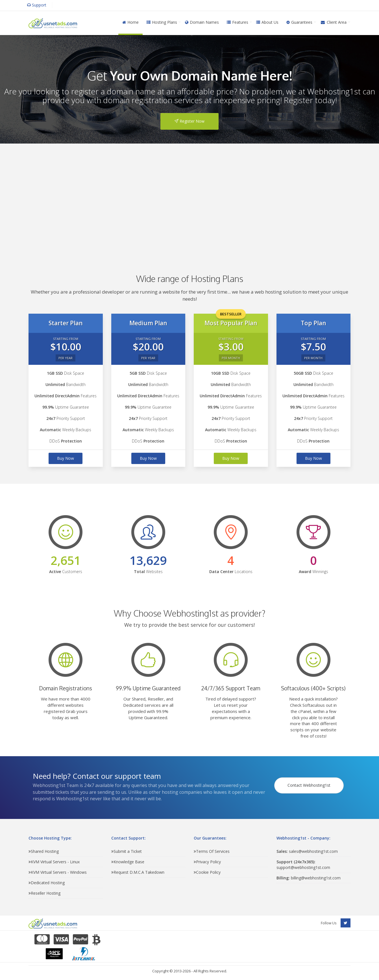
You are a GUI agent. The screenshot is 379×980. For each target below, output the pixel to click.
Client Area (333, 22)
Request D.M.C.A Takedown (138, 872)
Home (130, 22)
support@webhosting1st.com (303, 865)
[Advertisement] (189, 200)
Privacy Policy (207, 862)
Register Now (189, 121)
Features (238, 22)
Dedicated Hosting (47, 883)
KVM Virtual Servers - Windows (58, 872)
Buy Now (66, 458)
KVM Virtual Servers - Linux (54, 862)
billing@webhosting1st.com (309, 878)
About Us (267, 22)
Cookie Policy (207, 872)
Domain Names (202, 22)
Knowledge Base (128, 862)
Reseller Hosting (44, 893)
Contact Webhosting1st (310, 781)
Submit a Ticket (127, 851)
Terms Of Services (212, 851)
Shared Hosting (44, 851)
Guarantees (299, 22)
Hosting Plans (162, 22)
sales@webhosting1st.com (307, 851)
